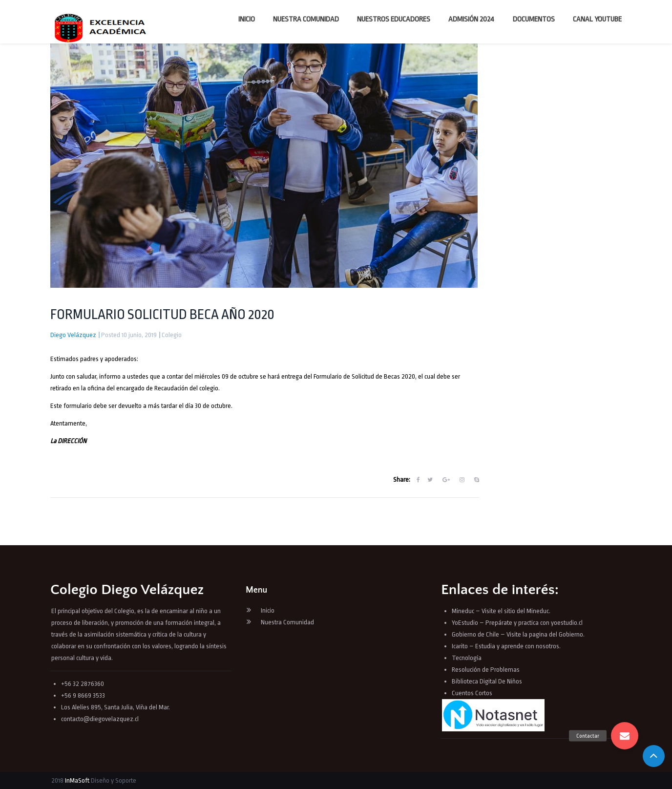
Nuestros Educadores (394, 19)
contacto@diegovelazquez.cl (100, 719)
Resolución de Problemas (486, 670)
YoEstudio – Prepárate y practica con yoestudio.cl (517, 623)
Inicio (247, 19)
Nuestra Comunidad (306, 19)
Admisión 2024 (471, 19)
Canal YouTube (597, 19)
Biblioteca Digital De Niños (487, 681)
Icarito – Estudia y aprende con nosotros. (506, 646)
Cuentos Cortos (472, 693)
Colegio (172, 335)
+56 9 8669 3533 (83, 695)
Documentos (534, 19)
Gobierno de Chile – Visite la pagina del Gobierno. (518, 634)
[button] (625, 736)
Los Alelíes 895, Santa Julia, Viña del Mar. (115, 707)
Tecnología (467, 658)
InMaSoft (77, 780)
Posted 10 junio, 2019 (129, 335)
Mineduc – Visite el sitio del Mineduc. (501, 611)
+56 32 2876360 (83, 684)
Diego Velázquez (73, 335)
